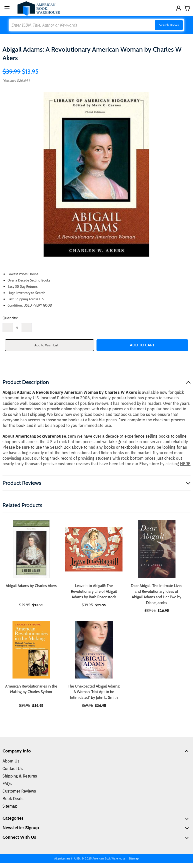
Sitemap (10, 806)
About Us (11, 761)
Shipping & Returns (20, 776)
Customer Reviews (19, 791)
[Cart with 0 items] (187, 8)
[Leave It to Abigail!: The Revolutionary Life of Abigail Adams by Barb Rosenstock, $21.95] (94, 549)
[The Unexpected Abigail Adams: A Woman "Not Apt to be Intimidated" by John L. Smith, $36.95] (94, 650)
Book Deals (13, 799)
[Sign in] (179, 8)
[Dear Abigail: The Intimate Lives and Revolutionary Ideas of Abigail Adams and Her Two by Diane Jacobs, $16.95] (156, 549)
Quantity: (10, 318)
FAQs (7, 784)
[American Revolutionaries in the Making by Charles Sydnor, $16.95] (31, 650)
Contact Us (13, 768)
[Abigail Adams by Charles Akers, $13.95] (31, 549)
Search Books (169, 25)
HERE (185, 464)
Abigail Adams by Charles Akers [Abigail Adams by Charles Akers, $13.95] (31, 586)
